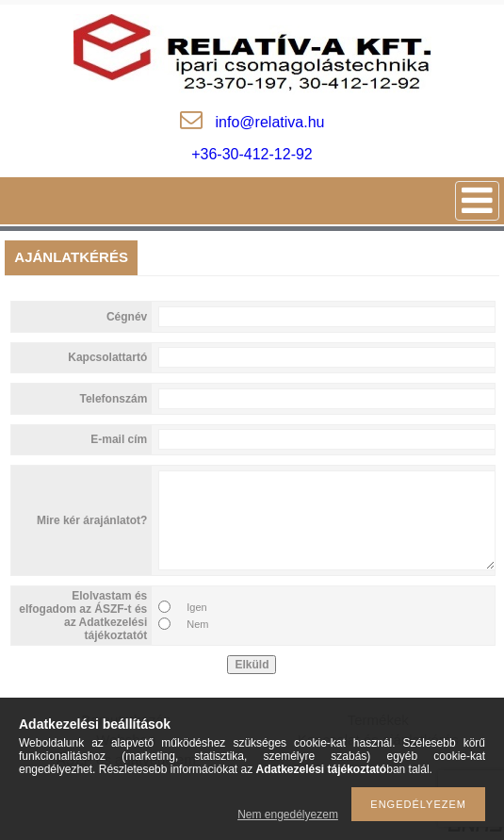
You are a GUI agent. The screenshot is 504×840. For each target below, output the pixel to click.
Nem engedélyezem (288, 815)
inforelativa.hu (270, 122)
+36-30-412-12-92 (252, 154)
